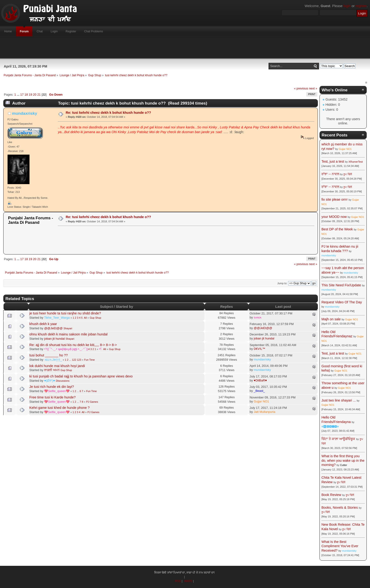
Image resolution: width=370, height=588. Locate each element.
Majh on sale (331, 319)
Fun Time (90, 360)
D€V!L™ (259, 349)
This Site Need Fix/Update (341, 285)
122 (74, 360)
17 (22, 95)
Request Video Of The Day (342, 302)
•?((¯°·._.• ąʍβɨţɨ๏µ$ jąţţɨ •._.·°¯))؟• (73, 349)
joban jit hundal (54, 339)
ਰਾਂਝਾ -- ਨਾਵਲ (330, 174)
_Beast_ (259, 391)
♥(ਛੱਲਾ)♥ (50, 381)
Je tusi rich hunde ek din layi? (52, 387)
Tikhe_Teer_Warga (57, 318)
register (361, 6)
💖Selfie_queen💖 (57, 391)
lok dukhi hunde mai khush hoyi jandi (57, 366)
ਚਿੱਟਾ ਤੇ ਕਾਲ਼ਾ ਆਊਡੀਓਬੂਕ (338, 439)
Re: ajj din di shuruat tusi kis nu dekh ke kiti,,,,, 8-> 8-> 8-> (73, 345)
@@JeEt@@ (53, 328)
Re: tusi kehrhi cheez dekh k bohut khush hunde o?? (108, 113)
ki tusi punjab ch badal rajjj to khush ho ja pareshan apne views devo (81, 376)
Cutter (344, 465)
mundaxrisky (25, 113)
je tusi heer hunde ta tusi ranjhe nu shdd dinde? (65, 313)
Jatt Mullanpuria (264, 412)
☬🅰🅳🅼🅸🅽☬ (330, 427)
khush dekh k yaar (43, 324)
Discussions (63, 381)
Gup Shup (95, 318)
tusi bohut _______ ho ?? (49, 355)
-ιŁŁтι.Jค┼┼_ (53, 360)
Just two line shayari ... (339, 400)
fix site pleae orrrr (334, 199)
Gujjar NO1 (261, 401)
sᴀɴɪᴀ (257, 317)
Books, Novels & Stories (340, 508)
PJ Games (92, 402)
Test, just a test (333, 161)
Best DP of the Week (338, 229)
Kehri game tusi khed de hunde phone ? (60, 408)
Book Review (331, 495)
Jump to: (282, 283)
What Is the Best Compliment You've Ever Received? (340, 546)
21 (39, 95)
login (347, 6)
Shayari (68, 328)
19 (30, 95)
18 (26, 95)
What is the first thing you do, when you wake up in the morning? (343, 460)
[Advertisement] (185, 47)
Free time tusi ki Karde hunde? (53, 397)
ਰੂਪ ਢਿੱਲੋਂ (347, 174)
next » (313, 88)
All (85, 318)
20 (35, 95)
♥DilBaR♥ (260, 380)
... (18, 95)
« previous (301, 88)
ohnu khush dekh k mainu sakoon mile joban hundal (69, 334)
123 (79, 360)
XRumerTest (356, 162)
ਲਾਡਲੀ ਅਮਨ (52, 370)
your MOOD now (334, 217)
